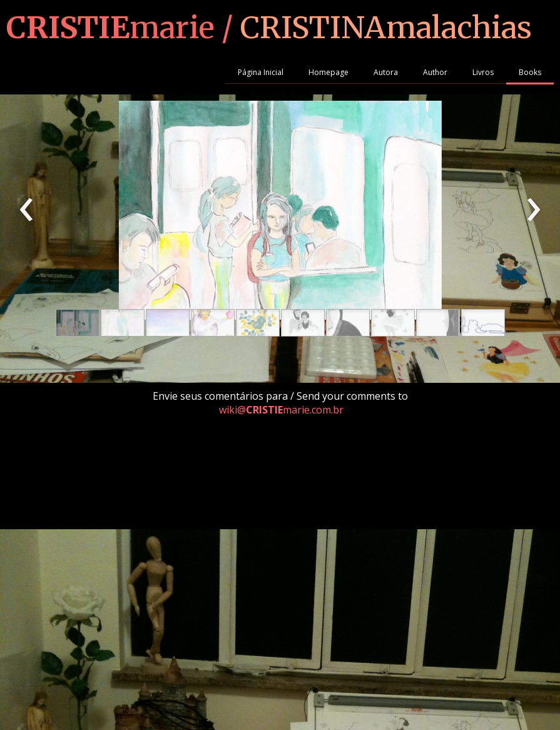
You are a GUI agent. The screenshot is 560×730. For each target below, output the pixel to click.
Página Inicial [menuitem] (261, 72)
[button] (78, 323)
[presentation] (27, 210)
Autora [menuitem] (386, 72)
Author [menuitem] (435, 72)
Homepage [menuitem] (328, 72)
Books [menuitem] (530, 72)
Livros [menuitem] (483, 72)
